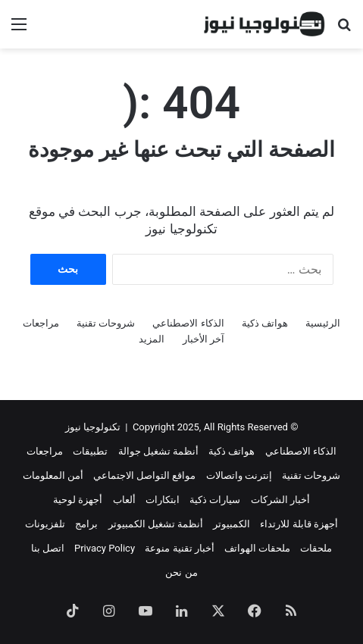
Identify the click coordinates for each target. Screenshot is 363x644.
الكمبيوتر (232, 524)
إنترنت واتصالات (239, 475)
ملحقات (316, 548)
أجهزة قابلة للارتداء (299, 524)
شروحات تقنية (106, 323)
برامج (86, 524)
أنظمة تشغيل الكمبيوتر (156, 524)
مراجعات (41, 323)
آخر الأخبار (203, 339)
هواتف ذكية (265, 323)
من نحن (181, 572)
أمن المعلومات (53, 475)
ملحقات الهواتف (257, 548)
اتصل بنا (48, 548)
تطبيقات (90, 451)
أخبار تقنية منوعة (179, 548)
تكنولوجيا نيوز (93, 427)
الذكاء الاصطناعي (188, 323)
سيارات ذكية (215, 500)
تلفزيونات (45, 524)
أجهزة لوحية (78, 500)
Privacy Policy (105, 548)
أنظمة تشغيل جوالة (158, 451)
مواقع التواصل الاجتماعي (144, 475)
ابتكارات (163, 500)
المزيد (152, 339)
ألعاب (124, 500)
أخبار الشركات (280, 500)
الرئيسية (323, 323)
